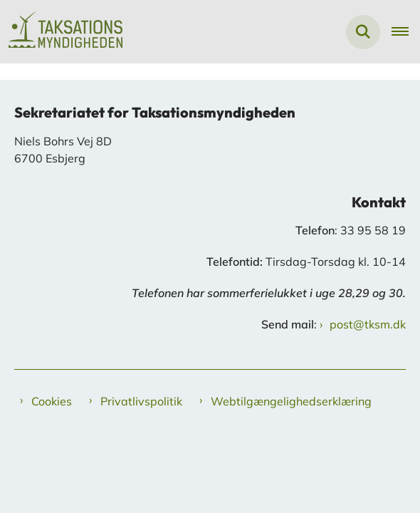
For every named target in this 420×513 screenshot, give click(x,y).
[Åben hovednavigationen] (406, 32)
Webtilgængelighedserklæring (291, 401)
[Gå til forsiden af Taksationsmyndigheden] (61, 32)
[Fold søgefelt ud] (363, 32)
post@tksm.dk (368, 324)
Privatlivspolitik (141, 401)
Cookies (52, 401)
